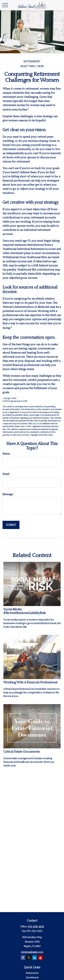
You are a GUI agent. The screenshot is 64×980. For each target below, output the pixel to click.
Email (6, 474)
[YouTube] (40, 958)
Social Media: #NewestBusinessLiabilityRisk (25, 611)
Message (8, 494)
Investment (32, 978)
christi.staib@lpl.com (32, 952)
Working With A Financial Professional (30, 682)
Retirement (32, 973)
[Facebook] (23, 958)
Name (6, 454)
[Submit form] (11, 525)
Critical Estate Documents (22, 752)
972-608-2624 (36, 927)
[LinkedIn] (35, 958)
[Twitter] (29, 958)
